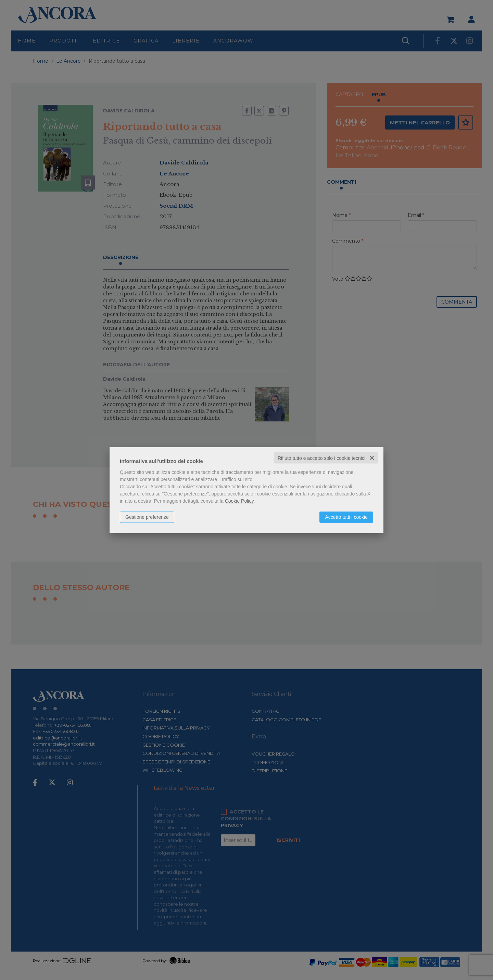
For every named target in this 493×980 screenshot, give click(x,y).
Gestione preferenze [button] (147, 517)
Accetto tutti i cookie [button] (346, 517)
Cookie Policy (239, 501)
